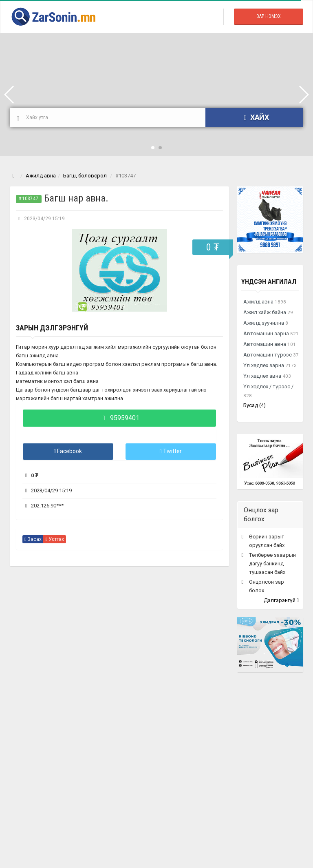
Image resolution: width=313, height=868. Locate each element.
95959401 (119, 418)
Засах (33, 539)
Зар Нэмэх (269, 16)
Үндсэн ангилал (269, 282)
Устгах (54, 539)
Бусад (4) (255, 405)
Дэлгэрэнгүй (281, 600)
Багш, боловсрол (85, 176)
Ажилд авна (41, 176)
